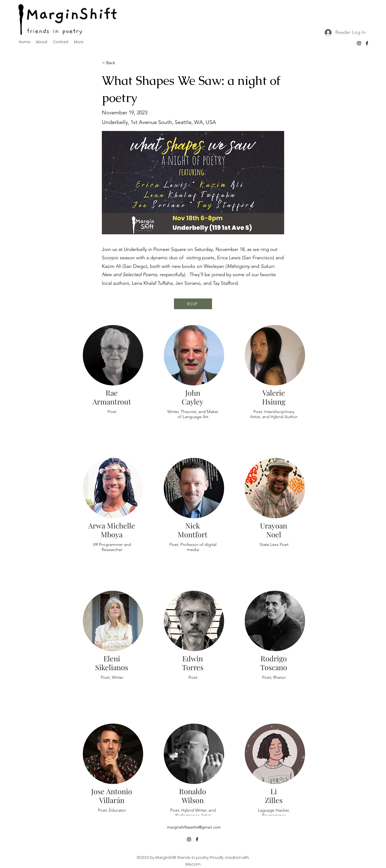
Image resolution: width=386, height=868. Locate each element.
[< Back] (120, 63)
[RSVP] (193, 304)
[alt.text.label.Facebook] (367, 43)
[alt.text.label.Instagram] (359, 43)
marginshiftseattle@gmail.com (194, 827)
